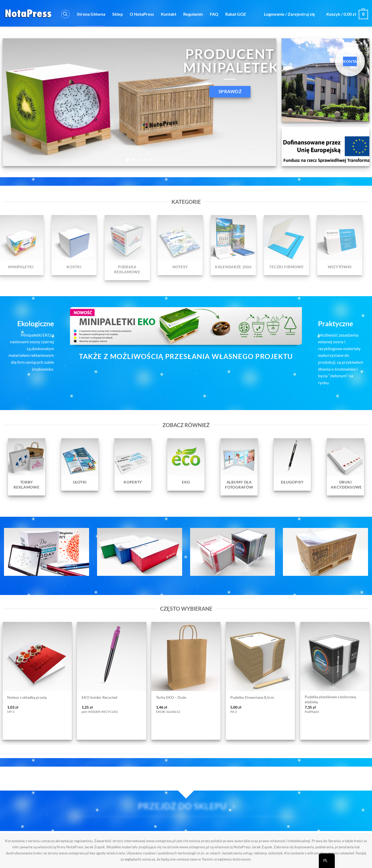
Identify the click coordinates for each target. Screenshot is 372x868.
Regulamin (193, 14)
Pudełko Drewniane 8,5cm (252, 697)
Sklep (118, 14)
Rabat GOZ (236, 14)
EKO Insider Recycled (99, 697)
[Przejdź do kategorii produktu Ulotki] (80, 464)
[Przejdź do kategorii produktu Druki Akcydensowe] (345, 467)
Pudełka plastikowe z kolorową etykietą (330, 699)
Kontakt (169, 14)
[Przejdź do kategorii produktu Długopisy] (292, 464)
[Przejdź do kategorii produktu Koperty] (133, 464)
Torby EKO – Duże (171, 697)
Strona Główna (91, 14)
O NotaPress (142, 14)
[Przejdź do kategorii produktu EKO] (186, 464)
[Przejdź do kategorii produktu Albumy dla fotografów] (239, 467)
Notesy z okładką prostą (27, 697)
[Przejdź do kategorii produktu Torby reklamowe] (27, 467)
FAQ (214, 14)
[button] (65, 14)
